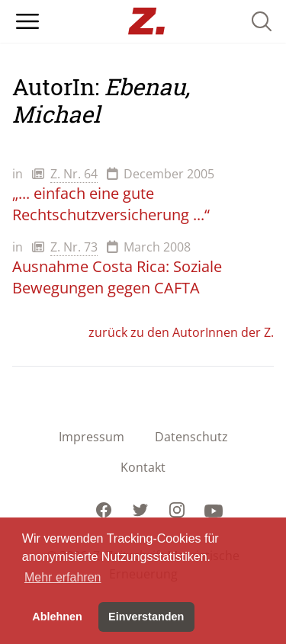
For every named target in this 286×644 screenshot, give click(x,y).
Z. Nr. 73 (74, 247)
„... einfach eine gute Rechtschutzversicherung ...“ (111, 204)
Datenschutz (191, 437)
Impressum (92, 437)
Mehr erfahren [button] (63, 577)
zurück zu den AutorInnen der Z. (181, 332)
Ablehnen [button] (57, 617)
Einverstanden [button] (146, 617)
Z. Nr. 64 (74, 174)
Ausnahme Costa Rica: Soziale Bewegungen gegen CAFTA (117, 277)
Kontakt (143, 467)
